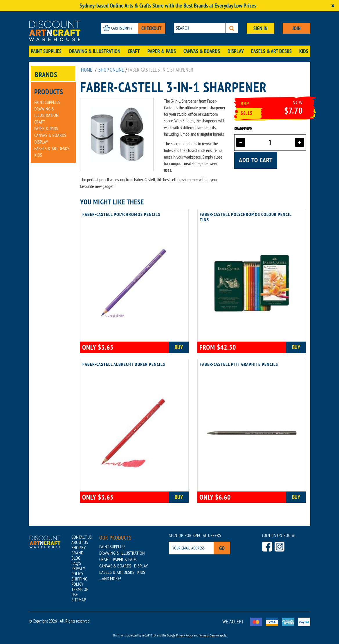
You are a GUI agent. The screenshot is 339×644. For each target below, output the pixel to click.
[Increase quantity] (300, 142)
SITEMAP (79, 600)
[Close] (333, 6)
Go (222, 548)
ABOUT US (80, 542)
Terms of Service (209, 635)
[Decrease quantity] (241, 142)
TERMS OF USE (80, 592)
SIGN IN (260, 28)
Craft (134, 51)
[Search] (232, 28)
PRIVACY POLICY (78, 571)
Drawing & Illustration (95, 51)
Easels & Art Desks (271, 51)
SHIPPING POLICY (79, 581)
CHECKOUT (152, 28)
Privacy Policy (185, 635)
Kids (304, 51)
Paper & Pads (162, 51)
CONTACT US (82, 537)
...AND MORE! (110, 578)
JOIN (296, 28)
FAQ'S (76, 563)
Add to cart (256, 160)
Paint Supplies (46, 51)
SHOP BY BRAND (79, 550)
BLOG (76, 558)
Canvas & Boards (202, 51)
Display (236, 51)
